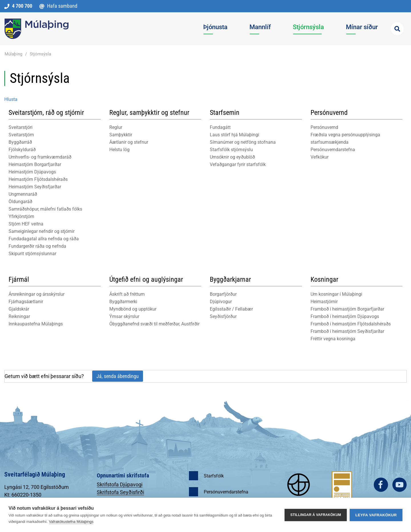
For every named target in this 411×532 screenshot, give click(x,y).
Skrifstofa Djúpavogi (120, 484)
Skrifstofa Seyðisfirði (120, 492)
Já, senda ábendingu (118, 376)
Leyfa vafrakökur (376, 515)
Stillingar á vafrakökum (316, 515)
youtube (399, 485)
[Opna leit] (397, 29)
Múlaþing (13, 54)
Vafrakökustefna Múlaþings (71, 522)
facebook (381, 485)
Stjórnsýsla (40, 54)
